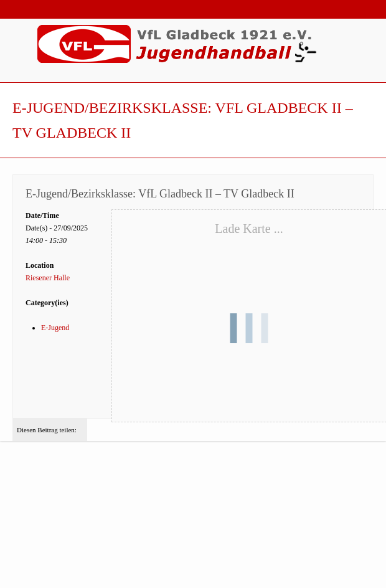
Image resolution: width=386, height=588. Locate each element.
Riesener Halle (48, 278)
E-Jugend (55, 328)
